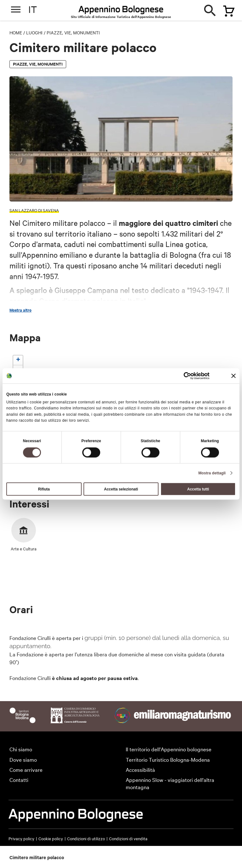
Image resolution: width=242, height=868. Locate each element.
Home (16, 32)
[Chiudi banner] (233, 376)
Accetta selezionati (121, 489)
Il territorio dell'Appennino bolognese (169, 749)
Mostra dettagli (212, 473)
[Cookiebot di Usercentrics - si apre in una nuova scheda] (182, 376)
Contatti (19, 780)
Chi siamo (21, 749)
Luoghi (34, 32)
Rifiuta (44, 489)
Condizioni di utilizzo (86, 838)
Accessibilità (140, 769)
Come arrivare (26, 769)
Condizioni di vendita (128, 838)
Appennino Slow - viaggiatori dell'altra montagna (170, 783)
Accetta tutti (198, 489)
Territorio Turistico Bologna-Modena (168, 759)
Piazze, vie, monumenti (73, 32)
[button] (18, 360)
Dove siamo (23, 759)
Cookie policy (51, 838)
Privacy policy (21, 838)
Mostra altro (20, 310)
